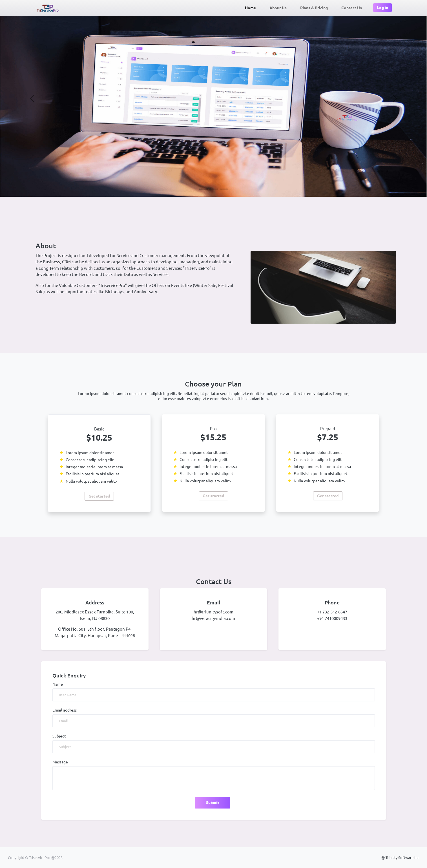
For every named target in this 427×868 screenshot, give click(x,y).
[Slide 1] (203, 189)
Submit (213, 803)
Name (58, 684)
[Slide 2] (214, 189)
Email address (65, 710)
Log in (382, 8)
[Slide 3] (224, 189)
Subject (59, 736)
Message (60, 762)
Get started (99, 496)
